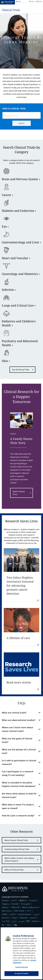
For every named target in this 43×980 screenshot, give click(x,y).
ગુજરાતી (33, 918)
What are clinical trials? (14, 713)
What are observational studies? (19, 720)
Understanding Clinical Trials (17, 849)
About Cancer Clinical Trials (16, 840)
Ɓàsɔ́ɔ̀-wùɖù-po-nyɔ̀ (30, 907)
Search (22, 123)
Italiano (5, 907)
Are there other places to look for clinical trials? (19, 795)
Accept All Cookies (21, 975)
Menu (18, 2)
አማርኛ (14, 900)
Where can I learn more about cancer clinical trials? (17, 729)
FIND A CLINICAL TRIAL (14, 109)
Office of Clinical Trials (14, 870)
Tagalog (5, 904)
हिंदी (28, 921)
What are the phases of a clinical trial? (19, 751)
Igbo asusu (7, 911)
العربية (36, 914)
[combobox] (19, 115)
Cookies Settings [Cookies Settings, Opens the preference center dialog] (21, 968)
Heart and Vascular (15, 258)
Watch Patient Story (19, 493)
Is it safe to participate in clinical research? (19, 762)
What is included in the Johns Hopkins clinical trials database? (19, 784)
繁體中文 (23, 900)
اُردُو (14, 921)
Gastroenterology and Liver (21, 242)
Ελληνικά (23, 918)
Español (5, 900)
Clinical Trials (11, 10)
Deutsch (5, 918)
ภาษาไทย (6, 921)
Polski (14, 918)
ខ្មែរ (3, 925)
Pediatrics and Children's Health (19, 323)
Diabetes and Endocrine (18, 211)
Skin (5, 361)
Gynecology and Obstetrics (20, 274)
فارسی (21, 921)
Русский (15, 904)
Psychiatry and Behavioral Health (20, 343)
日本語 (5, 914)
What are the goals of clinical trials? (17, 740)
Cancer (7, 195)
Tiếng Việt (15, 907)
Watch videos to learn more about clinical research (19, 859)
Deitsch (35, 921)
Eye (4, 226)
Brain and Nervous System (20, 179)
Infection (8, 290)
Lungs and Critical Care (18, 305)
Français (33, 900)
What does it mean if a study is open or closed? (18, 806)
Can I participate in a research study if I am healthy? (18, 773)
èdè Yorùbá (19, 911)
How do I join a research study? (18, 816)
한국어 (13, 914)
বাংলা (29, 911)
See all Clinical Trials (21, 370)
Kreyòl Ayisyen (25, 914)
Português (26, 904)
